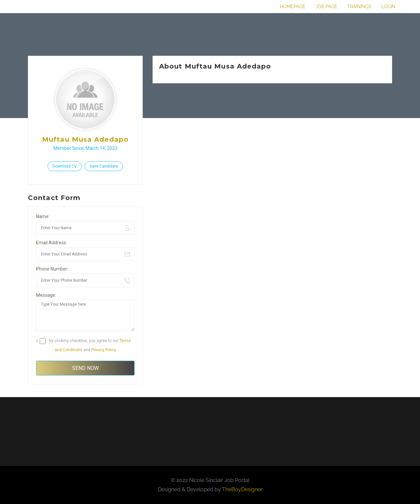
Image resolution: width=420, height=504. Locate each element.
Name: (43, 216)
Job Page (326, 7)
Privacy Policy (104, 350)
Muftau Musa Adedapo (85, 139)
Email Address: (52, 243)
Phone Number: (52, 269)
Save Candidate (104, 166)
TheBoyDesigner (242, 489)
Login (388, 7)
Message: (46, 295)
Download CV (65, 166)
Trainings (359, 7)
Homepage (293, 7)
